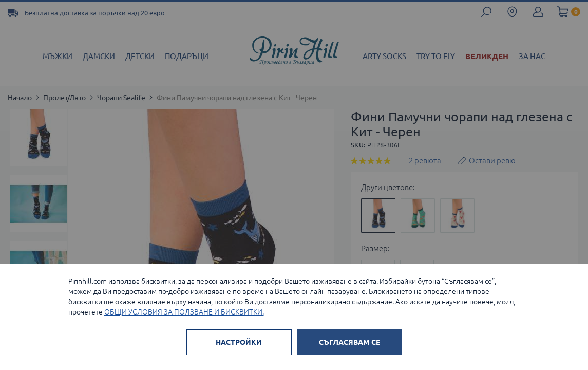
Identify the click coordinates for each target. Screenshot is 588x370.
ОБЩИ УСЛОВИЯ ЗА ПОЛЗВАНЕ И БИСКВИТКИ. (184, 312)
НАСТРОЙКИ (239, 342)
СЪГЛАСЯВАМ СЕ (349, 342)
